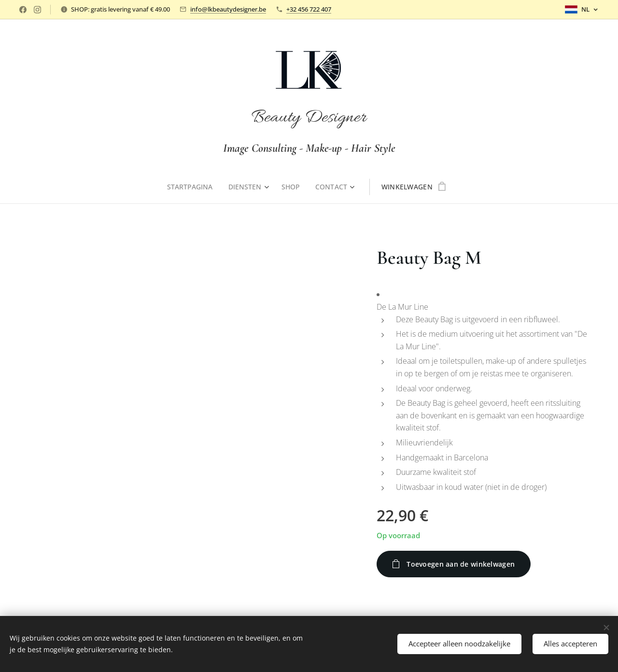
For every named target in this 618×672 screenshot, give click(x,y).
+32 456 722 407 (309, 9)
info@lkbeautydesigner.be (228, 9)
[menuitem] (193, 187)
